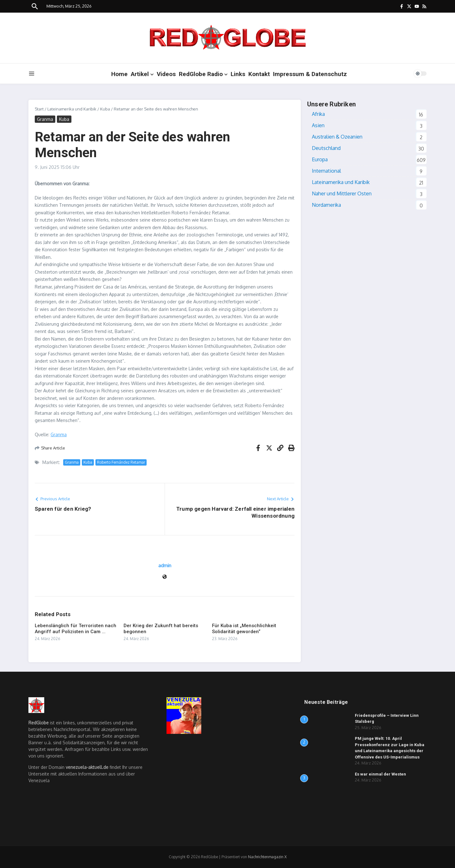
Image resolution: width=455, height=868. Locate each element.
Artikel (142, 74)
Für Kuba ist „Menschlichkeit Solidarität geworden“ (244, 629)
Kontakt (259, 74)
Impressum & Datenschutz (310, 74)
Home (119, 74)
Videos (166, 74)
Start (39, 109)
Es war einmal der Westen (380, 774)
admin (165, 565)
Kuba (105, 109)
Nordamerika (326, 205)
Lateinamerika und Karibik (72, 109)
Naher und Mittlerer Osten (342, 193)
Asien (318, 125)
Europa (320, 159)
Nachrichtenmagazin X (267, 857)
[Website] (165, 577)
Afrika (318, 114)
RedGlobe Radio (203, 74)
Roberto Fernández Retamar (121, 462)
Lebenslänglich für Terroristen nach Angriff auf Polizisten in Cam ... (76, 629)
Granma (45, 119)
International (326, 171)
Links (238, 74)
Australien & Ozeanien (337, 137)
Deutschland (326, 148)
